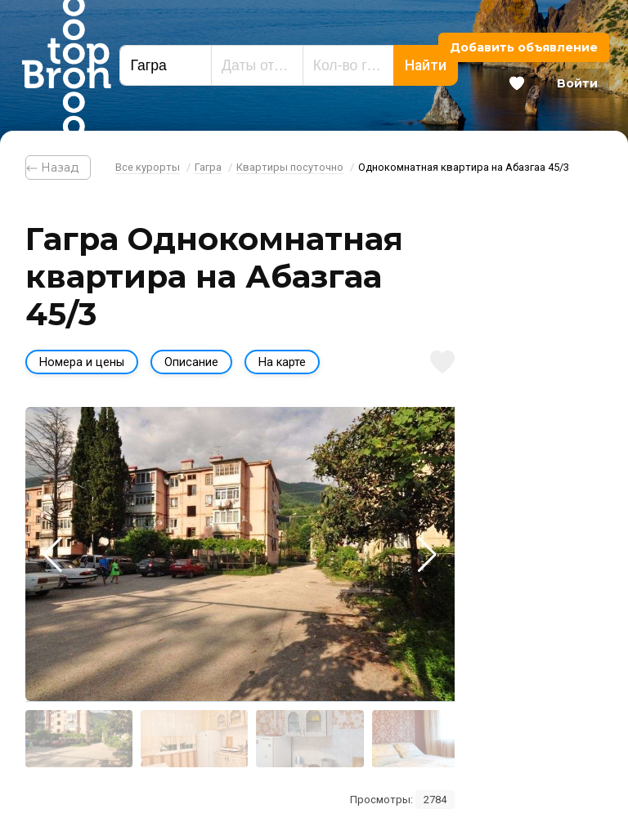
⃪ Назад (58, 168)
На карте (282, 362)
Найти (426, 65)
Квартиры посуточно (290, 167)
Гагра (208, 167)
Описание (191, 362)
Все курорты (148, 167)
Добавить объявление (524, 47)
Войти (577, 83)
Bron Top (66, 65)
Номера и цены (82, 362)
